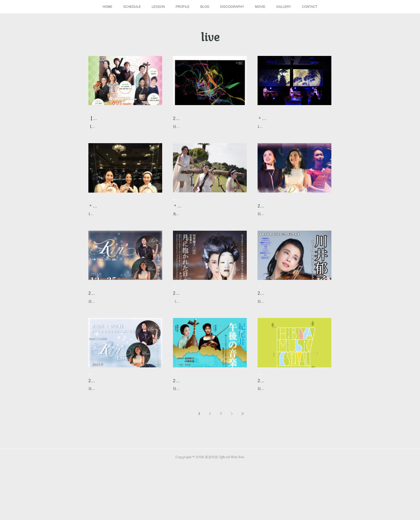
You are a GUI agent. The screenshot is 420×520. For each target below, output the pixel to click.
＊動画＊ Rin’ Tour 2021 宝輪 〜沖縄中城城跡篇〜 (208, 223)
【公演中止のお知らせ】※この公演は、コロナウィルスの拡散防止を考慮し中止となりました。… (124, 137)
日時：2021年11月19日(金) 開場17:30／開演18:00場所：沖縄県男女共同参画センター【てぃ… (125, 440)
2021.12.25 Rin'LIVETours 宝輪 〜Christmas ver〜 (121, 324)
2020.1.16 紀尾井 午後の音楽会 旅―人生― (210, 425)
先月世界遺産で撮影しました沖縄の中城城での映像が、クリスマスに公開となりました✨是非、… (209, 239)
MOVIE (260, 7)
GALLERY (284, 7)
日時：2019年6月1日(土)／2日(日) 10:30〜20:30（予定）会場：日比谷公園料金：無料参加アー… (293, 433)
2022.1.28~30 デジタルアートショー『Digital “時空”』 (209, 122)
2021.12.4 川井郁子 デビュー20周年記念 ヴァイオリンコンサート (292, 324)
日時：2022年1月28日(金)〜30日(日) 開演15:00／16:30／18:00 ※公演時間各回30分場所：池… (209, 137)
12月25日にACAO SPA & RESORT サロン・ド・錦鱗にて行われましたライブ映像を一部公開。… (124, 239)
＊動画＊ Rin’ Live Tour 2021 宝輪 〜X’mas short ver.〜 (124, 223)
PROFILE (183, 7)
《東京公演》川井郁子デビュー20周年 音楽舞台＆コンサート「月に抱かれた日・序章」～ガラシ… (209, 339)
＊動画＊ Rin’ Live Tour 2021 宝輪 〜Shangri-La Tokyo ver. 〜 (293, 122)
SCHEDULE (132, 7)
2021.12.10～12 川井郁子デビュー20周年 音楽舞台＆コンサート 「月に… (209, 324)
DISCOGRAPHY (232, 7)
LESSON (158, 7)
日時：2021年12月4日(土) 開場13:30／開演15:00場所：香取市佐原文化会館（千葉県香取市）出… (294, 339)
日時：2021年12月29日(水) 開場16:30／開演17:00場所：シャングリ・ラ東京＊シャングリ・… (294, 239)
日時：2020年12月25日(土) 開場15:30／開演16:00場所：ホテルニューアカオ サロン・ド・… (124, 339)
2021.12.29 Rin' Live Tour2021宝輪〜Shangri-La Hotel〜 (293, 223)
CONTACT (310, 7)
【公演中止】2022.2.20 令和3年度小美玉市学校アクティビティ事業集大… (125, 122)
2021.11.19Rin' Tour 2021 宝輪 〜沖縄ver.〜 (125, 425)
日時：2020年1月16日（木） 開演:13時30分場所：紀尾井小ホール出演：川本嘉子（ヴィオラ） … (210, 440)
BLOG (205, 7)
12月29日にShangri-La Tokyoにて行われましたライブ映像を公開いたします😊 (293, 137)
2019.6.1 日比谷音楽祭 (281, 422)
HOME (108, 7)
